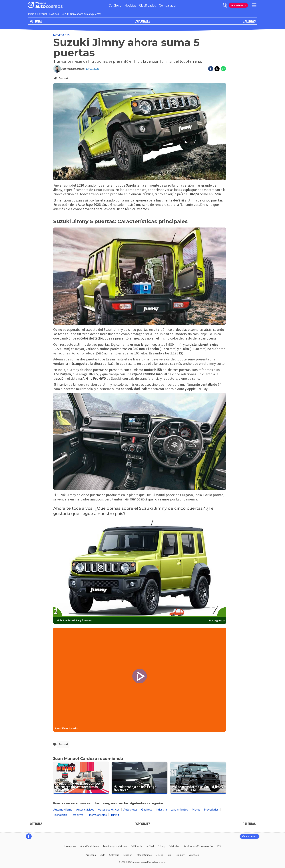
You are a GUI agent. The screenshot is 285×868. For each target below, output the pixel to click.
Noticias (130, 5)
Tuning (115, 815)
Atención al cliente (90, 846)
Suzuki (63, 78)
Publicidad (174, 846)
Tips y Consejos (97, 815)
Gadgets (147, 809)
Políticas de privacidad (142, 846)
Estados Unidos (144, 855)
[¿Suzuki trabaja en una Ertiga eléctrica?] (140, 778)
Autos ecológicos (109, 809)
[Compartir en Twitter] (217, 69)
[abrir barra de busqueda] (225, 5)
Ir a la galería (217, 620)
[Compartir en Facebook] (211, 69)
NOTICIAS (36, 21)
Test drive (77, 815)
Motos (196, 809)
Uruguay (180, 855)
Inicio (31, 14)
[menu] (254, 5)
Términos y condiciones (115, 846)
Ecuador (127, 855)
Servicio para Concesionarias (198, 846)
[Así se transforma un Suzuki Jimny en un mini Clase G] (198, 778)
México (159, 855)
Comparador (168, 5)
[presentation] (140, 568)
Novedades (61, 35)
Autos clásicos (85, 809)
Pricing (161, 846)
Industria (161, 809)
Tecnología (60, 815)
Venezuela (194, 855)
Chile (102, 855)
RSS (219, 846)
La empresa (70, 846)
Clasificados (147, 5)
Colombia (114, 855)
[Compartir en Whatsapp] (223, 69)
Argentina (91, 855)
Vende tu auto (238, 5)
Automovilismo (63, 809)
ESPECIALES (142, 21)
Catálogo (115, 5)
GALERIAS (249, 21)
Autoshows (130, 809)
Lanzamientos (179, 809)
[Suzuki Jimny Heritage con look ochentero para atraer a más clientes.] (81, 778)
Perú (169, 855)
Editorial (42, 14)
